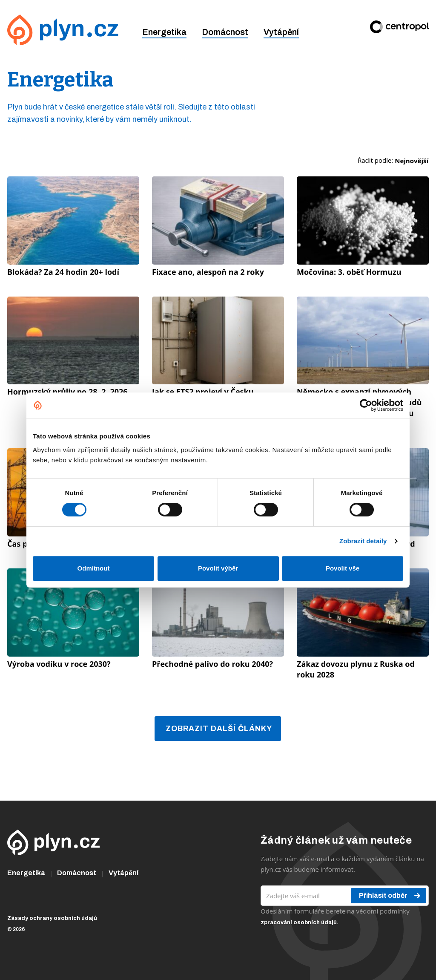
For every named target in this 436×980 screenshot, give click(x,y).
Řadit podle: (393, 160)
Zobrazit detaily (363, 541)
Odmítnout (94, 568)
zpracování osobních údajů (299, 922)
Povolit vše (343, 568)
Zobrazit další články (219, 729)
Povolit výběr (218, 568)
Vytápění (281, 32)
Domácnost (225, 32)
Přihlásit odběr (390, 896)
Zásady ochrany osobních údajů (52, 918)
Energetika (164, 32)
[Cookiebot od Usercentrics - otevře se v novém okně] (366, 405)
